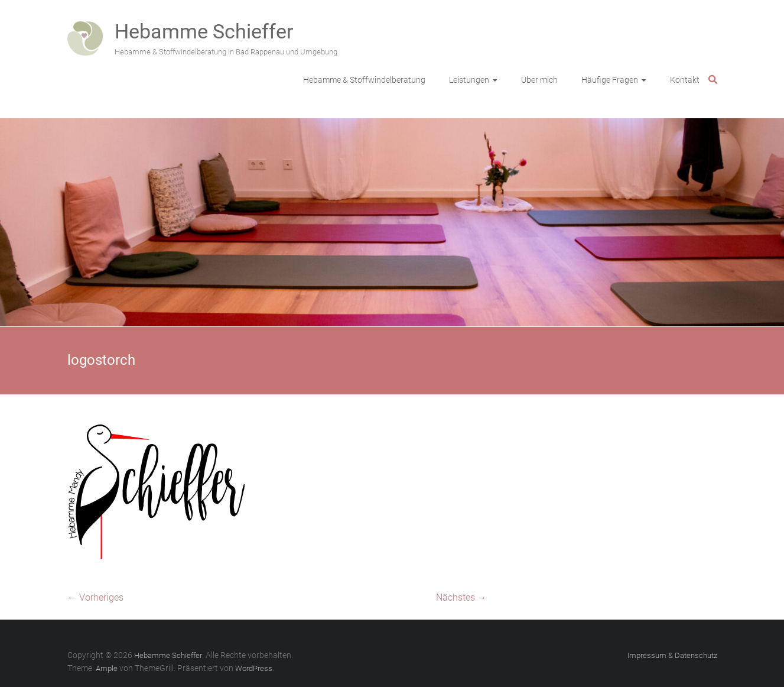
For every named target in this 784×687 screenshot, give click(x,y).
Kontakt (685, 80)
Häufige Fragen (610, 80)
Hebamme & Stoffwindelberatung (364, 80)
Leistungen (469, 80)
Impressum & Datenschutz (672, 655)
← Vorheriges (95, 597)
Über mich (539, 80)
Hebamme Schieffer (204, 31)
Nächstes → (461, 597)
